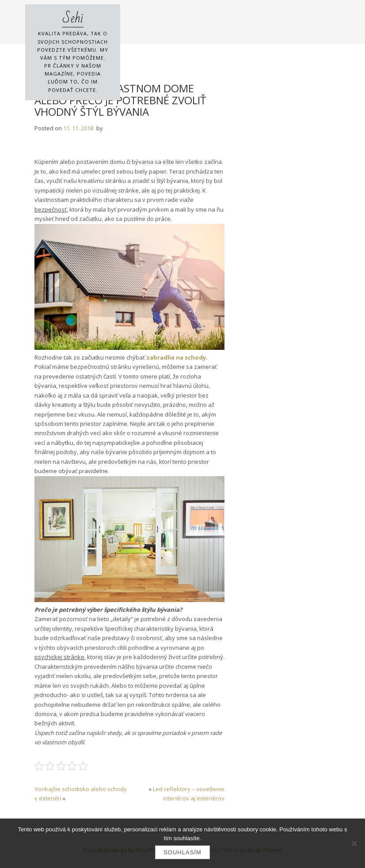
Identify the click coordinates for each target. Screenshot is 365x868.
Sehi (73, 18)
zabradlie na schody (176, 357)
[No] (354, 843)
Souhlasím (182, 852)
